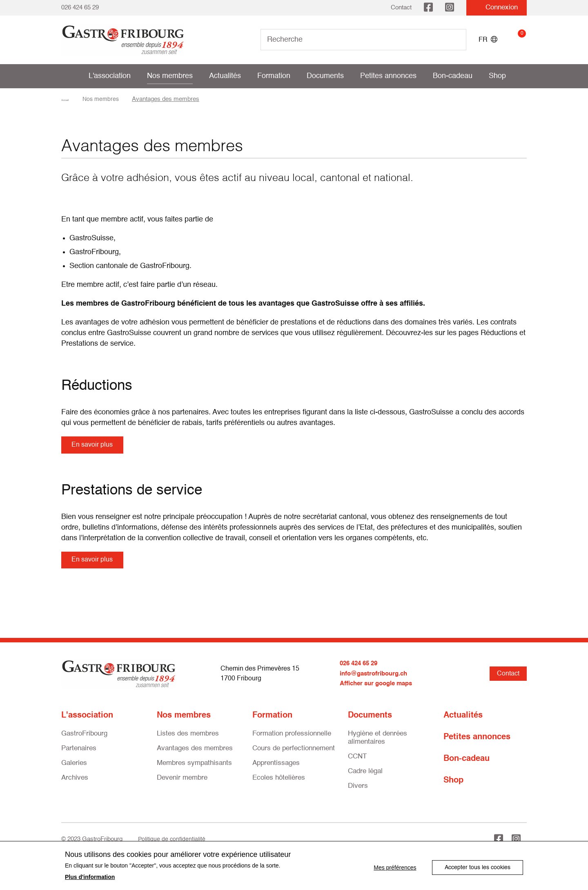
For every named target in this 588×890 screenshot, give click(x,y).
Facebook (428, 8)
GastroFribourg (84, 739)
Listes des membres (188, 739)
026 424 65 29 (80, 8)
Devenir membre (182, 784)
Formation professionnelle (292, 739)
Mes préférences (390, 866)
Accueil (71, 99)
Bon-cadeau (453, 76)
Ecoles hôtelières (279, 784)
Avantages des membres (195, 754)
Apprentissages (276, 769)
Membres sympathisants (194, 769)
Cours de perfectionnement (294, 754)
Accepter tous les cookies (478, 866)
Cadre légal (365, 777)
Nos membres (170, 76)
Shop (497, 76)
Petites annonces (388, 76)
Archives (75, 784)
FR (488, 40)
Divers (358, 792)
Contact (401, 8)
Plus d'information (90, 877)
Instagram (450, 8)
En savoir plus (95, 446)
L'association (110, 76)
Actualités (225, 76)
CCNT (357, 762)
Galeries (74, 769)
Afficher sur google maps (379, 689)
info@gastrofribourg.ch (376, 680)
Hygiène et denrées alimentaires (378, 744)
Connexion (497, 8)
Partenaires (79, 754)
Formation (274, 76)
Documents (325, 76)
